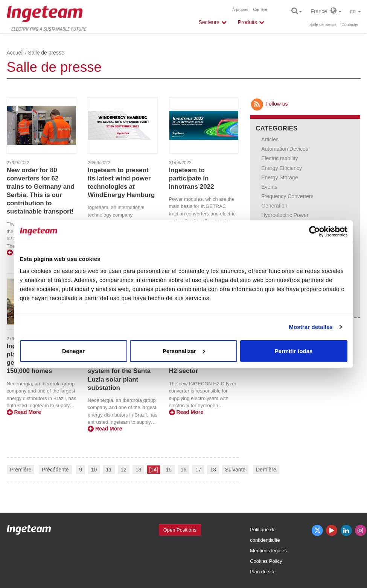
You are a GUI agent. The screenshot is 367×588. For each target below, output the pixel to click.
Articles (270, 139)
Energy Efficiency (282, 168)
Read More (24, 412)
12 (124, 470)
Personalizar (184, 351)
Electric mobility (279, 158)
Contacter (350, 25)
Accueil (15, 53)
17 (198, 470)
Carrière (260, 10)
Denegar (73, 351)
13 (139, 470)
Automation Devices (285, 149)
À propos (240, 10)
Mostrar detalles (311, 327)
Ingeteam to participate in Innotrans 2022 (192, 178)
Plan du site (263, 572)
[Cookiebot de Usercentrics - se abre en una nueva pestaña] (314, 232)
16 (184, 470)
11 (109, 470)
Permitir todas (294, 351)
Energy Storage (279, 177)
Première (21, 470)
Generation (274, 206)
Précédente (55, 470)
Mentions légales (268, 551)
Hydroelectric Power (285, 215)
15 (169, 470)
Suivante (235, 470)
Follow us (269, 104)
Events (269, 187)
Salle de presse (323, 25)
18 (213, 470)
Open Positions (180, 530)
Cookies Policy (266, 561)
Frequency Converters (287, 196)
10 (94, 470)
